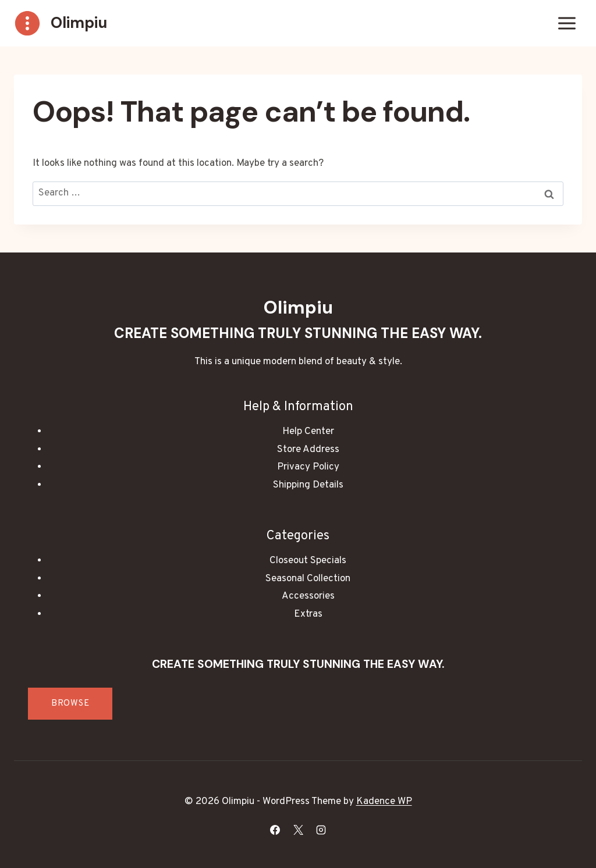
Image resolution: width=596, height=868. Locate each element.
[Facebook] (275, 830)
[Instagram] (321, 830)
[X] (298, 830)
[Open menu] (567, 23)
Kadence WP (384, 802)
